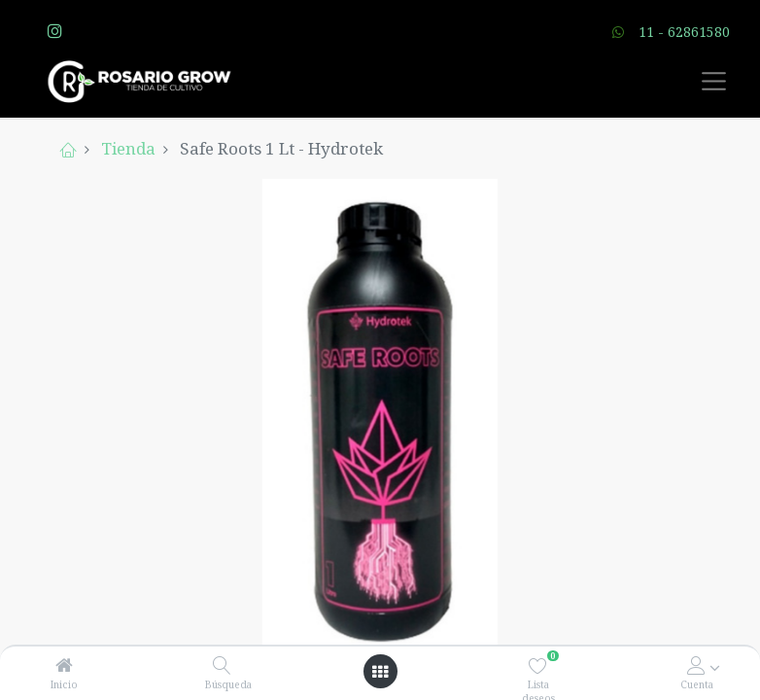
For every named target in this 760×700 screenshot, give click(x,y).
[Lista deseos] (538, 665)
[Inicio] (64, 665)
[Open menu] (380, 672)
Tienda (128, 148)
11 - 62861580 (684, 32)
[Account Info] (696, 665)
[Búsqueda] (222, 665)
